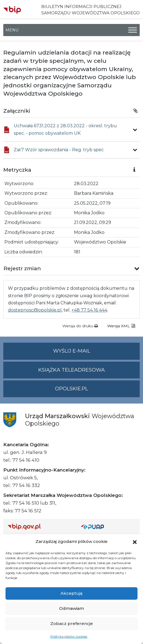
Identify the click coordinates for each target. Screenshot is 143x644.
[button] (135, 542)
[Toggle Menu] (133, 30)
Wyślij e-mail (97, 353)
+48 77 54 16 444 (89, 310)
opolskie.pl (71, 389)
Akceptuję (71, 593)
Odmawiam (71, 608)
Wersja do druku (80, 326)
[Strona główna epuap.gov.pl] (108, 527)
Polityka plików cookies (69, 636)
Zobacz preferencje (72, 623)
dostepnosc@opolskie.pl (35, 310)
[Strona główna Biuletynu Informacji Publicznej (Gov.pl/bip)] (40, 527)
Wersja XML (121, 326)
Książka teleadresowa (71, 370)
